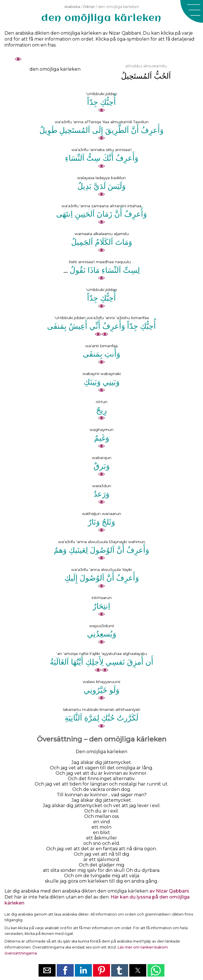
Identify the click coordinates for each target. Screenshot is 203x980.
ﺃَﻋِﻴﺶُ (78, 326)
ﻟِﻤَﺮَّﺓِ (92, 718)
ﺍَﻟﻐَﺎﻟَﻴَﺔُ (59, 662)
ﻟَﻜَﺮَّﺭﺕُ (128, 718)
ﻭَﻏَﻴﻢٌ (102, 438)
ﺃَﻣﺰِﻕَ (135, 662)
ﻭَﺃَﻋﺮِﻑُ (152, 130)
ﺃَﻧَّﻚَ (108, 158)
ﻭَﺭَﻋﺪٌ (102, 494)
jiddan (111, 94)
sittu (110, 150)
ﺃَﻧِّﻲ (95, 326)
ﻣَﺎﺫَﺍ (94, 270)
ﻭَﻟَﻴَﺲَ (117, 186)
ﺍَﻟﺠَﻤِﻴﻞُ (82, 242)
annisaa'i (123, 150)
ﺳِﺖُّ (94, 158)
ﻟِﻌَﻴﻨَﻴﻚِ (78, 550)
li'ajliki (95, 654)
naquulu (123, 262)
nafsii (84, 654)
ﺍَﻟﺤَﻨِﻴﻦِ (85, 214)
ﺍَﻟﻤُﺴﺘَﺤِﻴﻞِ (75, 130)
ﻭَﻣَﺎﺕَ (124, 242)
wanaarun (111, 514)
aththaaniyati (128, 709)
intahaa (134, 206)
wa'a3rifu (63, 122)
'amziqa (70, 654)
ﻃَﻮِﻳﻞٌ (48, 130)
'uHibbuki (95, 94)
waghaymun (102, 430)
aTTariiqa (93, 122)
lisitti (73, 262)
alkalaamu (103, 234)
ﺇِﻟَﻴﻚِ (71, 578)
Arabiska (72, 7)
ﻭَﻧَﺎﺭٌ (94, 522)
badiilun (118, 178)
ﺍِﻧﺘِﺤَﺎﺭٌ (102, 606)
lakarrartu (72, 709)
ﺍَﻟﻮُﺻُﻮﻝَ (102, 550)
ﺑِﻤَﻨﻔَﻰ (57, 326)
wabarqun (102, 458)
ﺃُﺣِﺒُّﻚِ (108, 102)
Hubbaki (90, 709)
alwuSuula (98, 542)
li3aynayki (118, 542)
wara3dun (102, 486)
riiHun (102, 402)
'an (59, 654)
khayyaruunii (108, 682)
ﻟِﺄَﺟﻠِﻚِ (94, 662)
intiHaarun (102, 598)
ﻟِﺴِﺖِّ (131, 270)
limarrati (107, 709)
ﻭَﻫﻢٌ (60, 550)
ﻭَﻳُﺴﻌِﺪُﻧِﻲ (102, 634)
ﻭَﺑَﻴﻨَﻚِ (92, 382)
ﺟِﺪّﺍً (93, 102)
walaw (89, 682)
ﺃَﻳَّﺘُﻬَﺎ (77, 662)
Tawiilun (141, 122)
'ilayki (127, 569)
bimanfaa (140, 318)
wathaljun (91, 514)
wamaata (83, 234)
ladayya (103, 178)
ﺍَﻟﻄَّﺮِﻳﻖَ (117, 130)
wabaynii (91, 374)
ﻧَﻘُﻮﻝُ (78, 270)
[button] (192, 11)
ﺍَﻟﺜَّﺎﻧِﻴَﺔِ (73, 718)
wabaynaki (111, 374)
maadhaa (105, 262)
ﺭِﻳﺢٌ (102, 410)
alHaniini (118, 206)
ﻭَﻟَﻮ (114, 690)
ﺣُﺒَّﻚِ (108, 718)
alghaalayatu (135, 654)
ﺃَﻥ (149, 662)
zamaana (100, 206)
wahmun (137, 542)
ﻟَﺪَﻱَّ (100, 186)
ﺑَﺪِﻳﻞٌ (84, 186)
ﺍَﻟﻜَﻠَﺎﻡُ (104, 242)
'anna (78, 122)
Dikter (89, 7)
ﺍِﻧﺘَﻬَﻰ (65, 214)
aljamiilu (121, 234)
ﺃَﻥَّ (135, 130)
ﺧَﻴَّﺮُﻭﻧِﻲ (96, 690)
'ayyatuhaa (111, 654)
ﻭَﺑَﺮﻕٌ (102, 466)
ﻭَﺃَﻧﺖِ (112, 354)
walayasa (86, 178)
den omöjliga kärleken (55, 69)
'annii (110, 318)
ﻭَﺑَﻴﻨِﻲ (111, 382)
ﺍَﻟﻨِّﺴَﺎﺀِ (75, 158)
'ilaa (106, 122)
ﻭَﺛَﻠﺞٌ (108, 522)
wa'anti (92, 346)
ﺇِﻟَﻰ (98, 130)
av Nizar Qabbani (169, 891)
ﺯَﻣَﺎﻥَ (104, 214)
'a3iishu (123, 318)
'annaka (97, 150)
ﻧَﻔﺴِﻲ (115, 662)
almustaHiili (121, 122)
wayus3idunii (102, 626)
